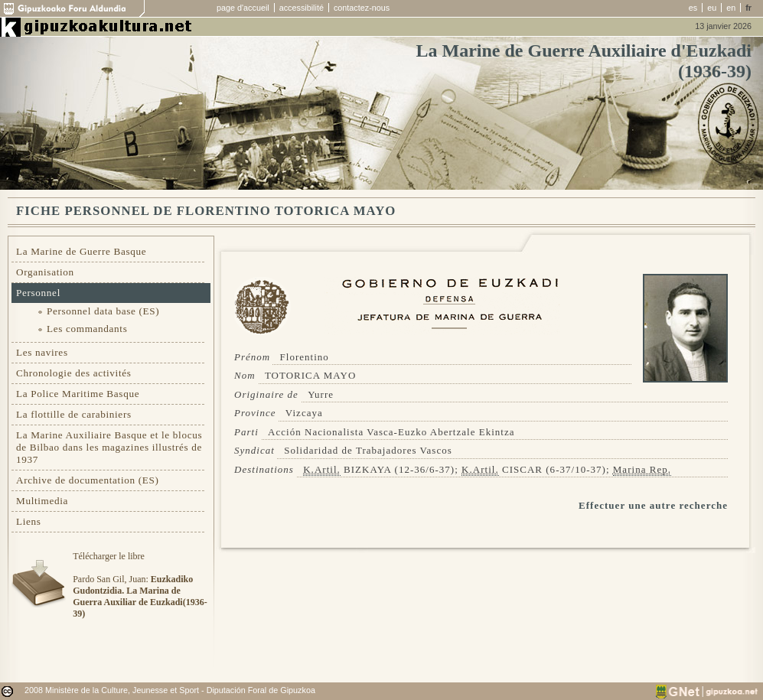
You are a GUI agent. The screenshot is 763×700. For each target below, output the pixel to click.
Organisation (45, 272)
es (693, 8)
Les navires (42, 352)
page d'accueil (243, 8)
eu (712, 8)
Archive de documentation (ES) (88, 480)
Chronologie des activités (74, 373)
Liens (29, 521)
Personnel (38, 293)
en (731, 8)
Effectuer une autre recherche (653, 505)
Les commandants (87, 329)
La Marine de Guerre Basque (81, 251)
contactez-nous (362, 8)
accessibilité (302, 8)
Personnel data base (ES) (103, 311)
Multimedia (42, 501)
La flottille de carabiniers (74, 414)
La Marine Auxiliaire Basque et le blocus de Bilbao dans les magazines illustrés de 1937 (109, 447)
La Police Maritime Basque (78, 394)
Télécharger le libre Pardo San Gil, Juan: (140, 585)
